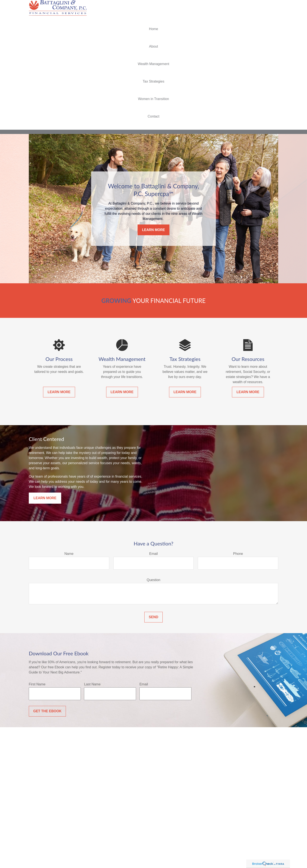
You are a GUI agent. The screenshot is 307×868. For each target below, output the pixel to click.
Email (153, 554)
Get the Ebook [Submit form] (47, 711)
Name (69, 554)
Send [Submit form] (153, 617)
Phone (238, 554)
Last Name (92, 684)
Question (153, 580)
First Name (37, 684)
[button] (153, 29)
